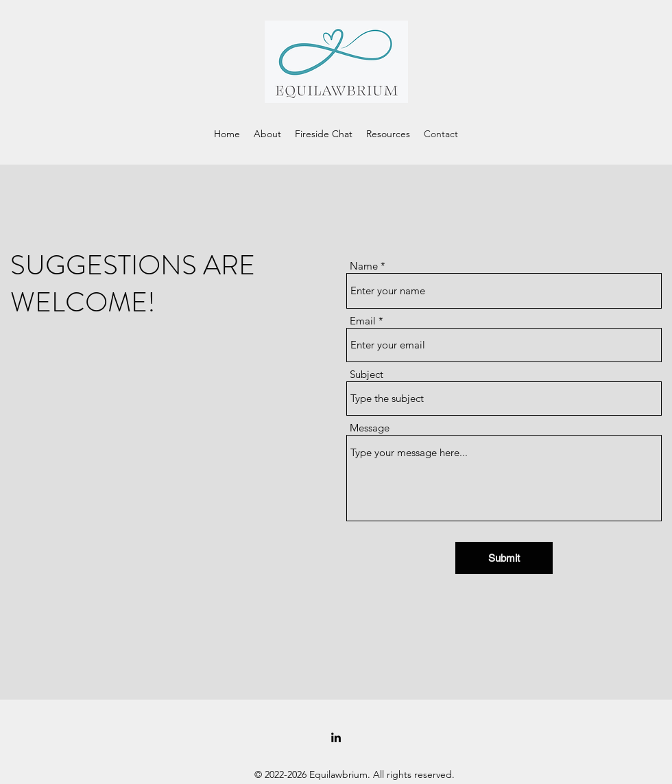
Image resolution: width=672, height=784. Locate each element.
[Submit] (504, 558)
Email (363, 321)
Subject (367, 374)
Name (364, 266)
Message (370, 428)
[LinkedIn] (336, 737)
